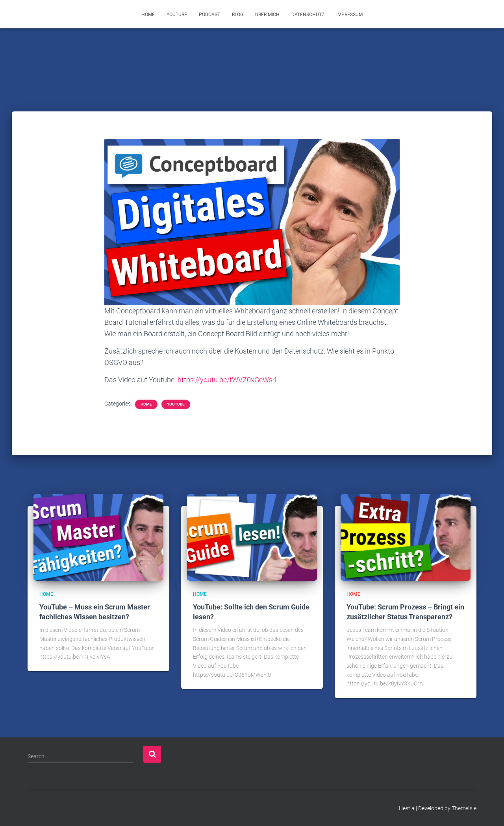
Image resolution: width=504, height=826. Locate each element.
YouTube (177, 15)
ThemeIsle (464, 808)
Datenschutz (308, 15)
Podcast (209, 15)
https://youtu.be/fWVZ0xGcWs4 (227, 380)
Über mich (267, 15)
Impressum (349, 15)
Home (148, 15)
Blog (238, 15)
